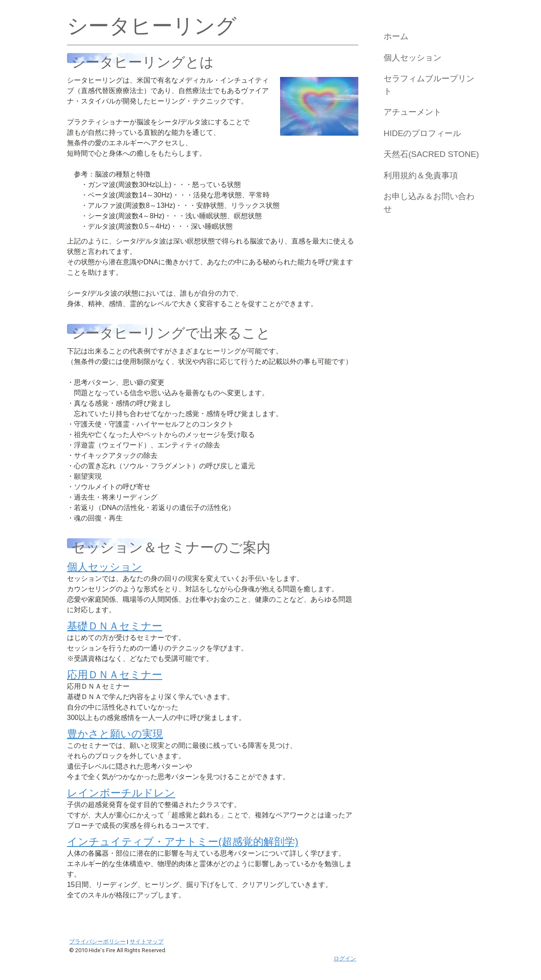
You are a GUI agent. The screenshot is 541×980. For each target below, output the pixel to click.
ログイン (345, 958)
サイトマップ (147, 942)
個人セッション (412, 58)
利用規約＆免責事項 (421, 175)
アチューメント (412, 112)
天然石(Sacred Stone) (431, 154)
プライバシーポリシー (97, 942)
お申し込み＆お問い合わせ (429, 203)
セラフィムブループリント (429, 85)
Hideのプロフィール (422, 133)
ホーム (396, 36)
